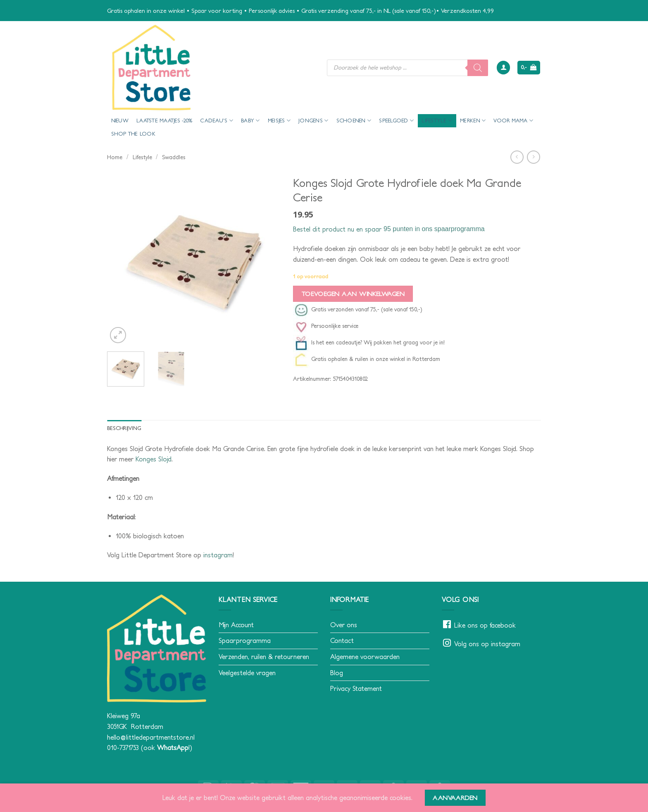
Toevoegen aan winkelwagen (353, 294)
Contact (342, 640)
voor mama (513, 121)
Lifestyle (437, 121)
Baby (250, 121)
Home (115, 157)
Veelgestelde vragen (247, 673)
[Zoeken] (478, 68)
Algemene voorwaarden (365, 657)
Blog (337, 673)
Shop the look (133, 134)
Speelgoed (396, 121)
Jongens (313, 121)
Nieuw (120, 121)
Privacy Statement (356, 688)
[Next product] (517, 157)
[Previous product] (533, 157)
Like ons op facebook (485, 625)
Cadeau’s (217, 121)
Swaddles (174, 157)
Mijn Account (236, 625)
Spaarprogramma (245, 640)
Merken (473, 121)
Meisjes (279, 121)
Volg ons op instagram (487, 644)
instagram (218, 555)
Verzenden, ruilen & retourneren (264, 657)
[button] (503, 68)
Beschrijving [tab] (124, 428)
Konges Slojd (154, 459)
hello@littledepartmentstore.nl (151, 737)
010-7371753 (123, 748)
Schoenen (354, 121)
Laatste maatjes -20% (164, 121)
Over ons (344, 625)
